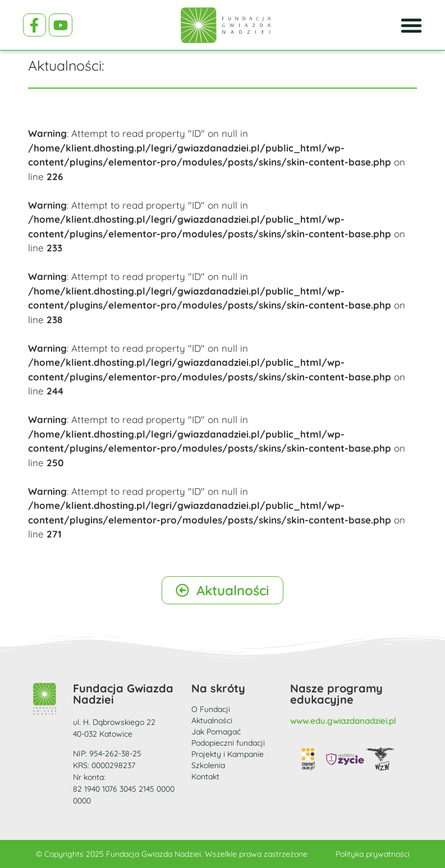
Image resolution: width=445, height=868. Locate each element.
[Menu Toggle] (411, 25)
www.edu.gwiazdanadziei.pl (343, 721)
